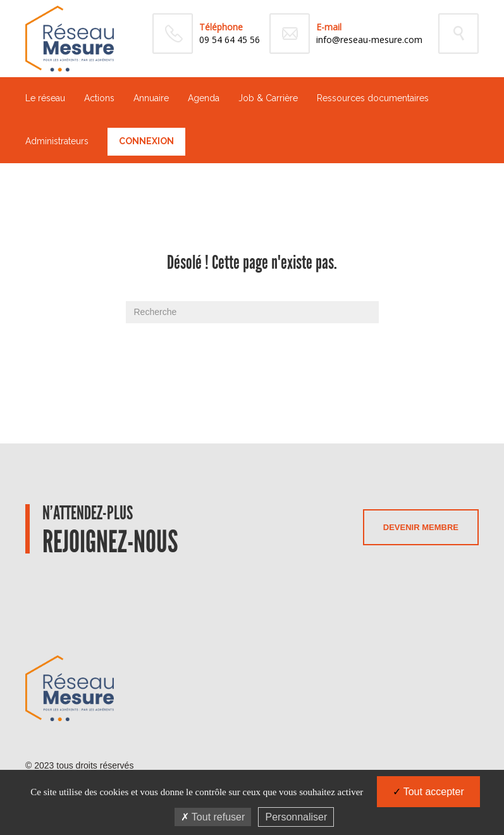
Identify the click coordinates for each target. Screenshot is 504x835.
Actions (99, 98)
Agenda (204, 98)
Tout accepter (428, 792)
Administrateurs (57, 141)
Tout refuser (213, 817)
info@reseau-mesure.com (369, 40)
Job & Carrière (268, 98)
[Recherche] (252, 312)
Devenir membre (421, 527)
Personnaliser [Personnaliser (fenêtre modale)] (296, 817)
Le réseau (45, 98)
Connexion (146, 141)
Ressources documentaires (373, 98)
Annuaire (151, 98)
